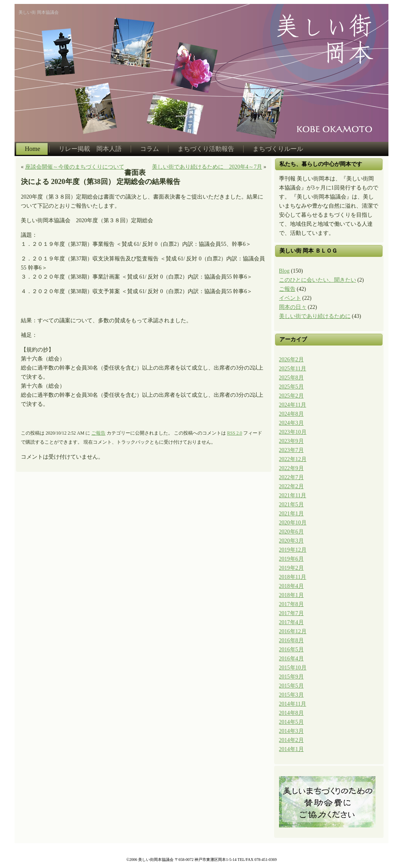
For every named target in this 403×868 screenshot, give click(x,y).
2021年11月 (293, 495)
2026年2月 (291, 360)
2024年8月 (291, 414)
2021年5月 (291, 505)
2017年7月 (291, 613)
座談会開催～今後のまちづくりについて (75, 167)
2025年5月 (291, 387)
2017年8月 (291, 604)
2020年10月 (293, 523)
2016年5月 (291, 650)
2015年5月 (291, 686)
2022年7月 (291, 477)
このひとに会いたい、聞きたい (318, 280)
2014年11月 (293, 704)
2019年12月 (293, 550)
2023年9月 (291, 441)
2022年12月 (293, 459)
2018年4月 (291, 586)
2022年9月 (291, 468)
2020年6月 (291, 532)
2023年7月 (291, 450)
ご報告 (98, 433)
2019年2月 (291, 568)
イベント (290, 298)
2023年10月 (293, 432)
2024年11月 (293, 405)
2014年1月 (291, 749)
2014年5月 (291, 722)
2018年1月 (291, 595)
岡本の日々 (293, 307)
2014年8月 (291, 713)
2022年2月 (291, 486)
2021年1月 (291, 514)
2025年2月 (291, 396)
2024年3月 (291, 423)
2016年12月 (293, 631)
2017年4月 (291, 622)
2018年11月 (293, 577)
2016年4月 (291, 659)
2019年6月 (291, 559)
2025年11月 (293, 369)
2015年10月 (293, 668)
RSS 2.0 (235, 433)
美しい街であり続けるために (315, 316)
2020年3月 (291, 541)
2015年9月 (291, 677)
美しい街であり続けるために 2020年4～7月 (207, 167)
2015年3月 (291, 695)
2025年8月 (291, 378)
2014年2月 (291, 740)
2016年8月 (291, 640)
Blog (284, 271)
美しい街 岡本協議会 (39, 12)
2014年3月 (291, 731)
